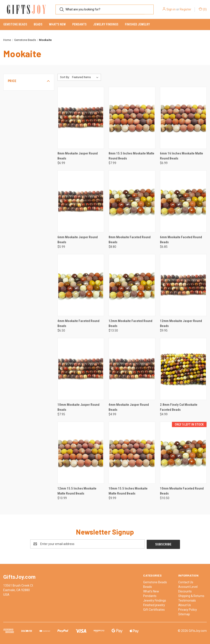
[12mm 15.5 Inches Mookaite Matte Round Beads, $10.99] (81, 453)
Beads (38, 24)
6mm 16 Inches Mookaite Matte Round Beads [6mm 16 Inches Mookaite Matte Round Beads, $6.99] (181, 156)
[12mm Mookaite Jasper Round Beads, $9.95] (183, 285)
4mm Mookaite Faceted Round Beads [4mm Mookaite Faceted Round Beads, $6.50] (78, 323)
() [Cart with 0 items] (203, 9)
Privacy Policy (188, 609)
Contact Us (186, 582)
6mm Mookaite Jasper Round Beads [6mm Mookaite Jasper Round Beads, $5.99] (78, 240)
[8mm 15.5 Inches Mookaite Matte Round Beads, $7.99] (132, 118)
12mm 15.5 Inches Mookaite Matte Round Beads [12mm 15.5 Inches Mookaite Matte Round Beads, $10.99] (77, 491)
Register (186, 9)
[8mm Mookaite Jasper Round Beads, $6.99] (81, 118)
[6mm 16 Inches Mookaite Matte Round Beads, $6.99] (183, 118)
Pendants (79, 24)
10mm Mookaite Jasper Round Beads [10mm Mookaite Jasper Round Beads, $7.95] (78, 407)
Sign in (171, 9)
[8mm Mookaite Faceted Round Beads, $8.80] (132, 201)
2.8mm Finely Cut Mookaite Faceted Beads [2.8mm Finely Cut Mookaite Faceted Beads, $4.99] (179, 407)
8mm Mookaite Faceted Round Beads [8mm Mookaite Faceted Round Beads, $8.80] (130, 240)
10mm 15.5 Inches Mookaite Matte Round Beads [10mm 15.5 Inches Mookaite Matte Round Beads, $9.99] (128, 491)
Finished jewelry (137, 24)
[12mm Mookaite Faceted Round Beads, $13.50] (132, 285)
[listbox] (86, 77)
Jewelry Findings (106, 24)
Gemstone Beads (15, 24)
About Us (185, 605)
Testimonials (187, 600)
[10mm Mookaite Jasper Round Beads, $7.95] (81, 369)
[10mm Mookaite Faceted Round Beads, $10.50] (183, 453)
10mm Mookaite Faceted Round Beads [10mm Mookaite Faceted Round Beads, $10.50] (182, 491)
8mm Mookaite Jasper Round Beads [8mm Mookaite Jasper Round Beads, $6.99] (78, 156)
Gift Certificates (154, 609)
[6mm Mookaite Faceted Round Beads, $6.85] (183, 201)
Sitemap (184, 614)
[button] (29, 81)
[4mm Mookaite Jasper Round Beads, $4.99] (132, 369)
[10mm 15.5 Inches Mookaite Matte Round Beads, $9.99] (132, 453)
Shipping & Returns (191, 595)
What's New (57, 24)
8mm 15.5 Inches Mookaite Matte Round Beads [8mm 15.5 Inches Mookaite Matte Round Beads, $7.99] (131, 156)
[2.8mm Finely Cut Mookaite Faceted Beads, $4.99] (183, 369)
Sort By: (65, 77)
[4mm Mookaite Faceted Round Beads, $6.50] (81, 285)
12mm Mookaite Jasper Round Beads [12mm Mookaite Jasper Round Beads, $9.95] (181, 323)
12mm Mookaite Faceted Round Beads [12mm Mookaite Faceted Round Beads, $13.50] (130, 323)
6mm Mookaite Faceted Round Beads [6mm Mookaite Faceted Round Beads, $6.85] (181, 240)
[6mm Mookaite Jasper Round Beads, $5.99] (81, 201)
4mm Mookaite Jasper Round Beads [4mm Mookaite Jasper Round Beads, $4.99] (129, 407)
